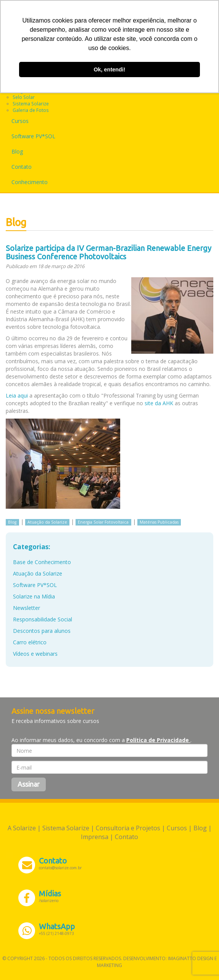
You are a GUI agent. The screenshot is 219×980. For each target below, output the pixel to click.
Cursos (20, 121)
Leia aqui (17, 395)
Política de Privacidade (158, 740)
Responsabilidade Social (43, 619)
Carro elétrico (30, 642)
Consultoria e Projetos (128, 828)
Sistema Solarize (31, 103)
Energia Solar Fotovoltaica (103, 522)
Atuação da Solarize (47, 522)
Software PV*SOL (33, 136)
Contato (22, 167)
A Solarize (22, 828)
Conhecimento (30, 182)
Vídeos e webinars (35, 654)
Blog (17, 151)
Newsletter (27, 608)
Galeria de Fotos (31, 110)
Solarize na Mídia (34, 596)
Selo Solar (24, 97)
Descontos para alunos (42, 631)
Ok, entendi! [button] (109, 70)
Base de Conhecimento (42, 562)
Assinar (29, 784)
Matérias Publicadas (159, 522)
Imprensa (95, 837)
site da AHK (159, 403)
